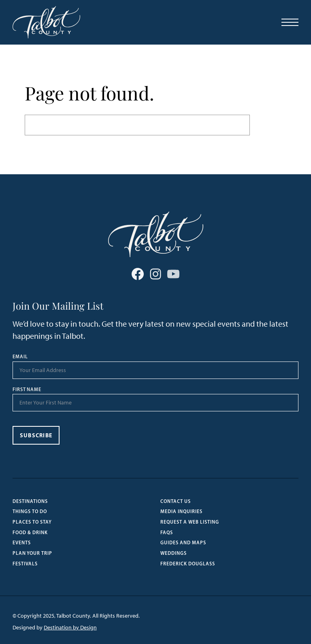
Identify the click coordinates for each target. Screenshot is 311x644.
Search (268, 125)
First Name (27, 389)
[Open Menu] (290, 22)
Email (20, 357)
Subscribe (36, 435)
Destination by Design (70, 628)
